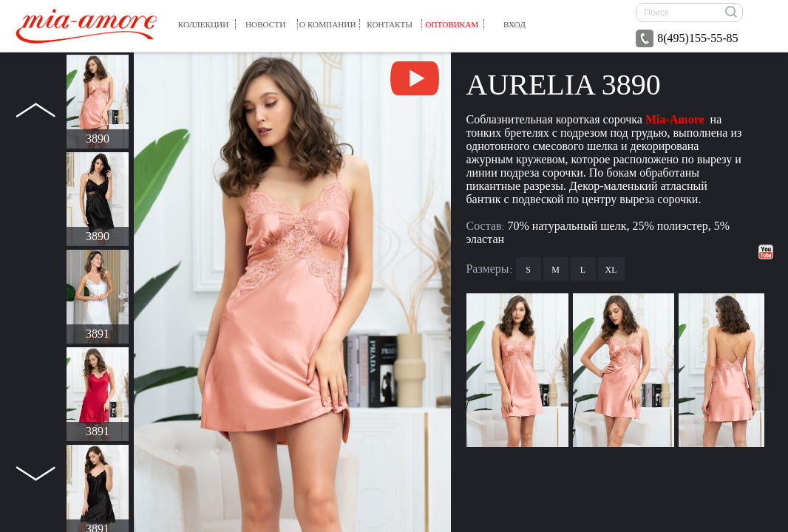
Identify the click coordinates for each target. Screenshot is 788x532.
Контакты (390, 24)
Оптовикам (452, 24)
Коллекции (203, 24)
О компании (328, 24)
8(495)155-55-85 (687, 38)
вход (514, 24)
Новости (265, 24)
